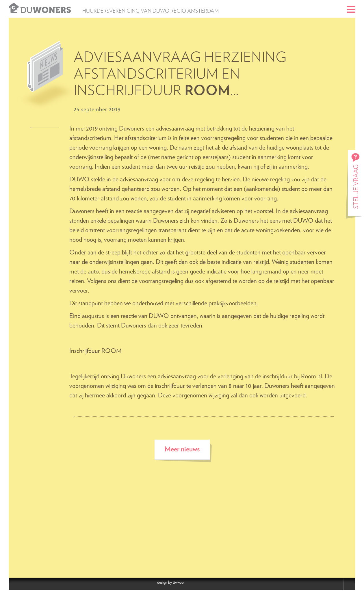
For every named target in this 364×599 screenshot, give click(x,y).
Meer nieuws (182, 449)
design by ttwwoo (170, 583)
